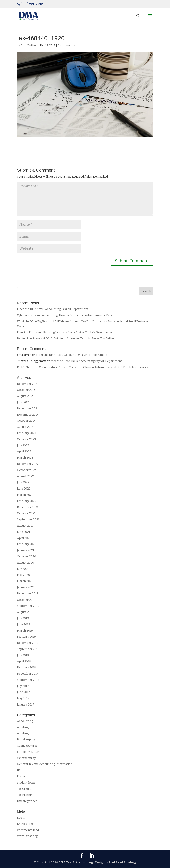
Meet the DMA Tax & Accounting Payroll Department (53, 309)
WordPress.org (27, 836)
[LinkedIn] (92, 856)
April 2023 (24, 452)
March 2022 (25, 495)
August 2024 (25, 427)
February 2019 (26, 637)
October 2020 (26, 557)
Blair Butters (29, 46)
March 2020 (25, 581)
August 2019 (25, 612)
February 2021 (26, 544)
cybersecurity (26, 758)
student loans (26, 783)
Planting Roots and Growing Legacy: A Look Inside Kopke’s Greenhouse (65, 333)
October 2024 (26, 421)
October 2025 (26, 390)
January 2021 (25, 550)
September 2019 (28, 606)
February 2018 (26, 668)
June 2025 (24, 402)
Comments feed (28, 830)
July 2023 (23, 446)
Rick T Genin (26, 367)
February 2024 (27, 433)
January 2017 (25, 705)
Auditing (23, 727)
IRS (19, 770)
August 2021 (25, 526)
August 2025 (25, 396)
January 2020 (26, 587)
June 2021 (23, 532)
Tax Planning (26, 795)
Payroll (22, 777)
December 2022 (28, 464)
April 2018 (24, 662)
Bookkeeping (26, 739)
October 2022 (26, 470)
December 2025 (28, 384)
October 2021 (26, 513)
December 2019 (28, 594)
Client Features (27, 746)
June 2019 (24, 624)
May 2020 (23, 575)
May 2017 (23, 698)
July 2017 (23, 686)
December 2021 (28, 507)
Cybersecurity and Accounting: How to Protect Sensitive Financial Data (65, 315)
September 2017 (28, 680)
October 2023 (26, 439)
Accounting (25, 721)
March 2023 (25, 458)
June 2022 (24, 489)
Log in (21, 818)
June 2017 (23, 692)
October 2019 (26, 600)
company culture (29, 752)
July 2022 (23, 482)
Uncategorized (27, 801)
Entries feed (25, 824)
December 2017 (28, 674)
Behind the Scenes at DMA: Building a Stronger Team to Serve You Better (66, 339)
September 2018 (28, 649)
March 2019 (25, 631)
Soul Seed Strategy (123, 862)
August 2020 (25, 563)
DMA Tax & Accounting (76, 862)
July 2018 (23, 655)
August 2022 (25, 476)
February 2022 (27, 501)
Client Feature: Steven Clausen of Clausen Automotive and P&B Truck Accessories (94, 367)
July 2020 (23, 569)
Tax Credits (25, 789)
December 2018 (28, 643)
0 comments (66, 46)
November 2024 (28, 415)
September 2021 (28, 519)
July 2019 (23, 618)
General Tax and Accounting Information (45, 764)
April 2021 (24, 538)
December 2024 (28, 408)
